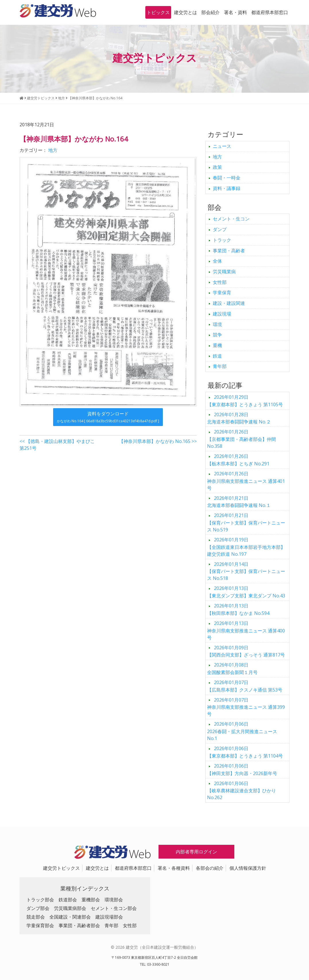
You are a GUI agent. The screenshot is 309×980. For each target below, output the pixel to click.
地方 (53, 150)
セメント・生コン (231, 219)
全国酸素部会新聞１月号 (232, 669)
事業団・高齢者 (229, 251)
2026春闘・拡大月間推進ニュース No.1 (244, 731)
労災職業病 (224, 272)
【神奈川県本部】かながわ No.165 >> (158, 441)
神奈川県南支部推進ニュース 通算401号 (246, 481)
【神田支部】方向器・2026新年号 (242, 770)
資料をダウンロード (108, 417)
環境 (217, 324)
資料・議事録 (227, 188)
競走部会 (36, 917)
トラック (222, 240)
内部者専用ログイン (196, 852)
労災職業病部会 (70, 908)
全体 (217, 261)
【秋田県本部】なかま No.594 (238, 609)
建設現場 (222, 314)
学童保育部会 (40, 925)
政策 (217, 167)
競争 (217, 335)
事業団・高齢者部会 (79, 925)
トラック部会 (40, 900)
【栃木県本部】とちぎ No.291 (238, 460)
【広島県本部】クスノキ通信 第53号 (245, 686)
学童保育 (222, 293)
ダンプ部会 (38, 908)
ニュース (222, 146)
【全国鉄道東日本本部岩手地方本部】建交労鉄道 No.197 (246, 547)
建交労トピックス (61, 868)
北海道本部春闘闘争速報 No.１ (239, 502)
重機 (217, 345)
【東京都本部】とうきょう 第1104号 (245, 752)
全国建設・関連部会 (70, 917)
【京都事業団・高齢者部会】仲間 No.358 (242, 439)
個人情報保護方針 (248, 868)
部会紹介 (210, 12)
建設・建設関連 (229, 303)
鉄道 (217, 356)
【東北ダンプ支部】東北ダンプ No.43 (246, 592)
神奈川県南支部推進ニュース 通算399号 (246, 707)
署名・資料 (235, 12)
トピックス (158, 12)
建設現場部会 (109, 917)
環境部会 (114, 900)
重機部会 (91, 900)
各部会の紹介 (210, 868)
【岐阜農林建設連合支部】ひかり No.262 (242, 791)
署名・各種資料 (174, 868)
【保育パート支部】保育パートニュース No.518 (246, 571)
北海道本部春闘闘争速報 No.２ (239, 418)
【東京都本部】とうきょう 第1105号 (245, 401)
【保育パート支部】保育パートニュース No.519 (246, 522)
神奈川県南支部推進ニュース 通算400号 (246, 630)
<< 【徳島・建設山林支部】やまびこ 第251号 (57, 445)
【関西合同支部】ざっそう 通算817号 (246, 651)
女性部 (220, 282)
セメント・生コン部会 (114, 908)
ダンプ (220, 229)
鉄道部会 (68, 900)
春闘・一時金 (227, 178)
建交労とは (186, 12)
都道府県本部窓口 (270, 12)
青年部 (220, 366)
